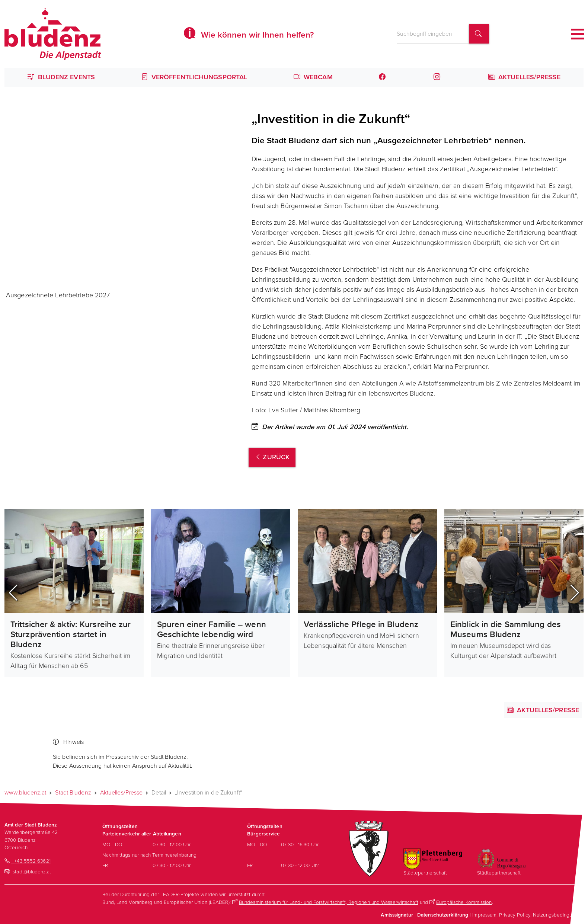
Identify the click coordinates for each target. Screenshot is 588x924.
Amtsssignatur (397, 915)
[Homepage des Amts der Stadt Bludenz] (53, 34)
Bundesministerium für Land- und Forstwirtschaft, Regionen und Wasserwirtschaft (329, 902)
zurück (272, 457)
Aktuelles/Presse (524, 77)
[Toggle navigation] (578, 34)
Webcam (313, 77)
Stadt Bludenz (73, 792)
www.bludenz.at (25, 792)
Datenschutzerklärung (443, 915)
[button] (13, 593)
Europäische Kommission (464, 902)
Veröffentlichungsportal (194, 77)
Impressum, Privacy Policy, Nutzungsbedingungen (528, 915)
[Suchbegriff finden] (479, 34)
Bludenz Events (61, 77)
